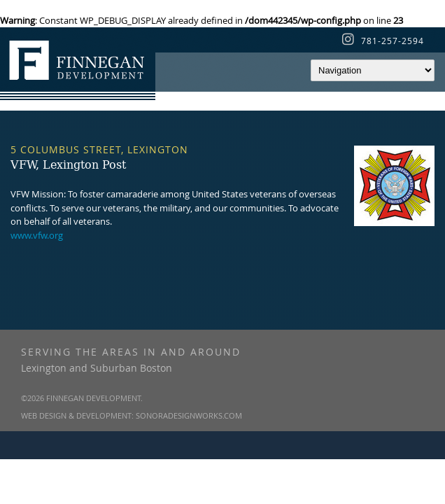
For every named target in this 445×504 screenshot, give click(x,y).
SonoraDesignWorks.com (189, 415)
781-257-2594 (393, 41)
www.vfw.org (37, 235)
